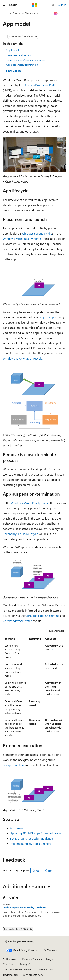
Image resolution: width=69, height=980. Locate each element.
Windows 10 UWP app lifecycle (23, 358)
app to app (47, 317)
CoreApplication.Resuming (42, 616)
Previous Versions (32, 959)
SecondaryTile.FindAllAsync (21, 534)
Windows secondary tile (37, 233)
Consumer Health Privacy (17, 969)
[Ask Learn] (56, 13)
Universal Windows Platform (42, 85)
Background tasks (14, 765)
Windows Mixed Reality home (22, 239)
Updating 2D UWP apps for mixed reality (36, 833)
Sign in (62, 5)
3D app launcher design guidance (31, 838)
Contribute (9, 964)
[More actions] (63, 13)
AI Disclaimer (10, 959)
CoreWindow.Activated (18, 621)
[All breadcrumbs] (6, 13)
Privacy (24, 964)
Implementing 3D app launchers (30, 844)
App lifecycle (13, 50)
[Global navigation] (4, 5)
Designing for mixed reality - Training (25, 908)
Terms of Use (46, 969)
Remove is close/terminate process (25, 60)
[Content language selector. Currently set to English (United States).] (20, 942)
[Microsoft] (35, 5)
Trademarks (9, 975)
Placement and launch (18, 55)
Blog (49, 959)
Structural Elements (24, 13)
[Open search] (53, 5)
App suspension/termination (22, 65)
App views (16, 828)
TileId (53, 649)
